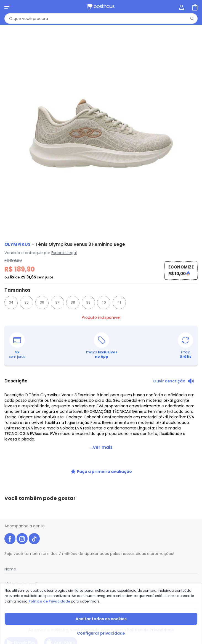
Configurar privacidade (101, 633)
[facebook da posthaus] (10, 508)
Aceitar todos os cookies (101, 619)
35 (27, 302)
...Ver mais (101, 441)
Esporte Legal (64, 253)
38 (73, 302)
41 (119, 302)
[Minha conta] (181, 7)
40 (104, 302)
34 (11, 302)
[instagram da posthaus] (22, 508)
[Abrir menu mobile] (8, 7)
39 (88, 302)
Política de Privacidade (49, 601)
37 (57, 302)
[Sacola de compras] (194, 7)
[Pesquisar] (192, 19)
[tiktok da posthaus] (34, 508)
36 (42, 302)
